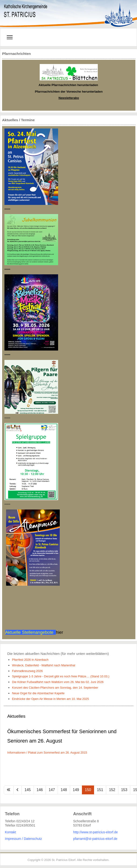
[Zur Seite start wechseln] (9, 790)
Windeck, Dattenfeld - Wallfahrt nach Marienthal (44, 665)
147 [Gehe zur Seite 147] (52, 790)
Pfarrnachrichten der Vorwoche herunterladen (69, 92)
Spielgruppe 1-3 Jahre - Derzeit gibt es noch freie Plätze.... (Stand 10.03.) (61, 676)
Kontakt (10, 832)
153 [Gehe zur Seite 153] (124, 790)
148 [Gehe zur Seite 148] (64, 790)
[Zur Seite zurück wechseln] (18, 790)
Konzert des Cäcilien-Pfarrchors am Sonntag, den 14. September (55, 688)
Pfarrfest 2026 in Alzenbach (30, 660)
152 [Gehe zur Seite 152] (112, 790)
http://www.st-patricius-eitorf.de (96, 832)
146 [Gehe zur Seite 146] (40, 790)
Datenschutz (33, 839)
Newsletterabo (69, 98)
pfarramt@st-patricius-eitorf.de (95, 839)
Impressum (13, 839)
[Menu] (10, 37)
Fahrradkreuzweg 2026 (27, 671)
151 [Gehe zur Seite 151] (100, 790)
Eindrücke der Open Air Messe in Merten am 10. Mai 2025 (50, 699)
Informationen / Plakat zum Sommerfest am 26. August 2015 (47, 753)
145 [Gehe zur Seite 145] (28, 790)
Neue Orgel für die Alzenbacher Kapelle (38, 693)
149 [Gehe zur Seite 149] (76, 790)
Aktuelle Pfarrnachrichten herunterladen (68, 85)
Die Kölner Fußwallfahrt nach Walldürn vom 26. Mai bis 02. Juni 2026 (58, 682)
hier (59, 632)
